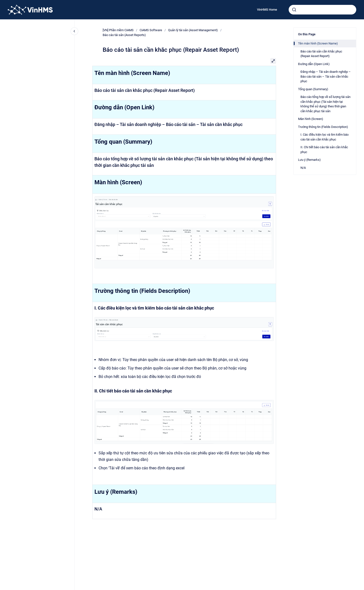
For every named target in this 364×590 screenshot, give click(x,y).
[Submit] (294, 10)
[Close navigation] (74, 31)
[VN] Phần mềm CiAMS (118, 30)
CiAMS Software (151, 30)
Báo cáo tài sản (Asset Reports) (124, 35)
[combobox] (322, 10)
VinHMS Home (267, 10)
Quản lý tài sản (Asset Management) (193, 30)
